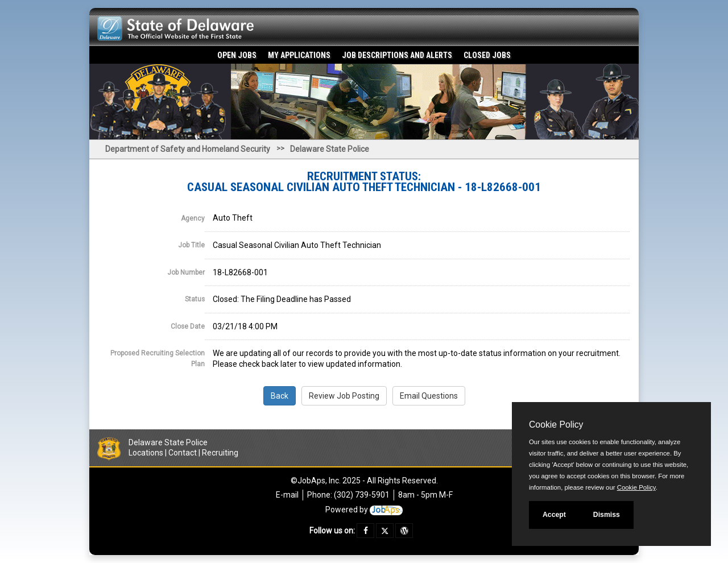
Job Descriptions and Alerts (397, 55)
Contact (183, 453)
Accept (554, 515)
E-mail (287, 495)
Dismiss (607, 515)
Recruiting (220, 453)
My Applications (299, 55)
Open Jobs (237, 55)
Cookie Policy (556, 425)
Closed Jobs (487, 55)
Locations (146, 453)
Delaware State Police (330, 149)
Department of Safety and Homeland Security (188, 149)
